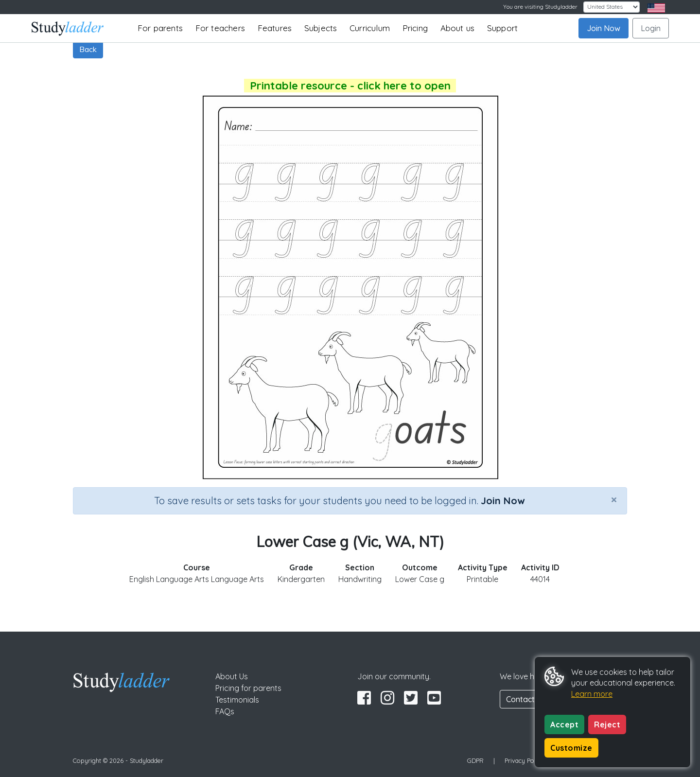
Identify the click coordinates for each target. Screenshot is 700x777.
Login (651, 28)
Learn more (592, 694)
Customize (571, 748)
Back (88, 49)
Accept (564, 724)
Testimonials (237, 700)
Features (275, 28)
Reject (607, 724)
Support (502, 28)
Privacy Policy (524, 760)
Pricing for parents (248, 688)
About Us (232, 676)
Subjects (321, 28)
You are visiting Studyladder (540, 7)
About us (458, 28)
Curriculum (370, 28)
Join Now (604, 28)
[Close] (614, 499)
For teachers (220, 28)
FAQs (225, 711)
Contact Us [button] (526, 699)
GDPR (475, 760)
